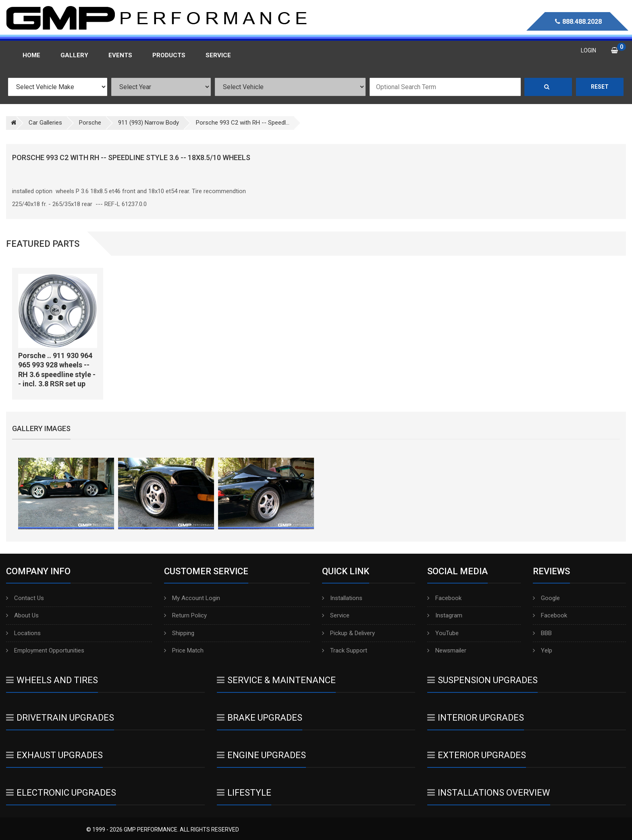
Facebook (444, 598)
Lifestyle (244, 793)
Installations (342, 598)
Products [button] (169, 55)
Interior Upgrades (476, 718)
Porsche (90, 123)
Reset (600, 87)
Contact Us (25, 598)
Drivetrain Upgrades (60, 718)
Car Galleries (45, 123)
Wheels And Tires (52, 680)
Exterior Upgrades (477, 755)
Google (546, 598)
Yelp (543, 650)
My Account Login (192, 598)
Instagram (445, 615)
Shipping (179, 633)
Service (336, 615)
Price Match (184, 650)
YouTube (443, 633)
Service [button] (218, 55)
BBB (542, 633)
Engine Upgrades (261, 755)
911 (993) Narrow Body (149, 123)
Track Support (345, 650)
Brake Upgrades (260, 718)
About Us (22, 615)
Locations (23, 633)
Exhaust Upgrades (54, 755)
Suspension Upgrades (482, 680)
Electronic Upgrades (61, 793)
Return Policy (185, 615)
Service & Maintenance (276, 680)
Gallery (74, 55)
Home (31, 55)
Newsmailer (447, 650)
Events (120, 55)
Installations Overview (489, 793)
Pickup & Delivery (348, 633)
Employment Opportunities (45, 650)
